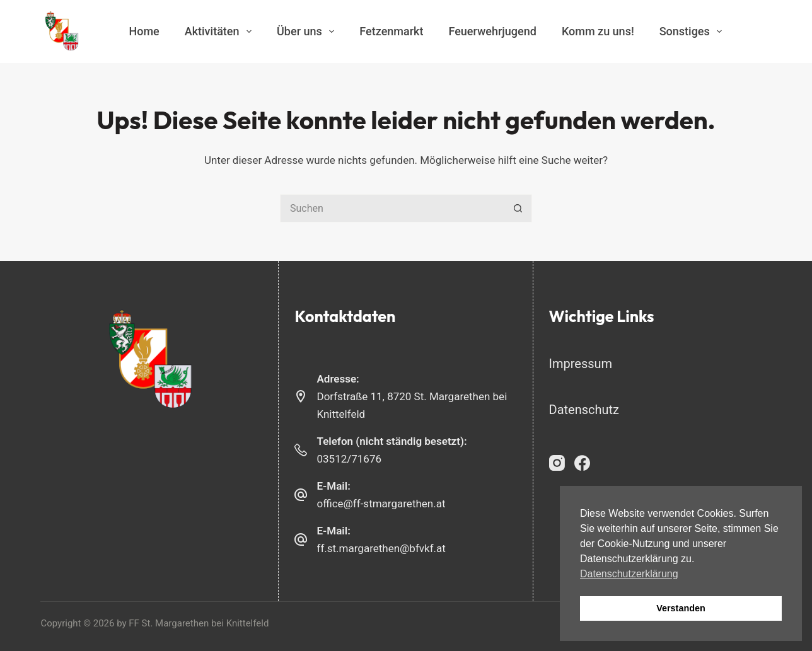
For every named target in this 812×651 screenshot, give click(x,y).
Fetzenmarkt (391, 31)
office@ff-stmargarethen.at (381, 504)
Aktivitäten (221, 32)
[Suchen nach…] (392, 208)
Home (144, 31)
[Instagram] (557, 463)
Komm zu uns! (598, 31)
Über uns (308, 32)
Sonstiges (693, 32)
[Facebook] (582, 463)
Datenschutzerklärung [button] (629, 574)
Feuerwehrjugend (492, 31)
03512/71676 (349, 459)
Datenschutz (584, 410)
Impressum (581, 364)
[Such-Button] (518, 208)
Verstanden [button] (681, 608)
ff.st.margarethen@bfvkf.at (381, 548)
